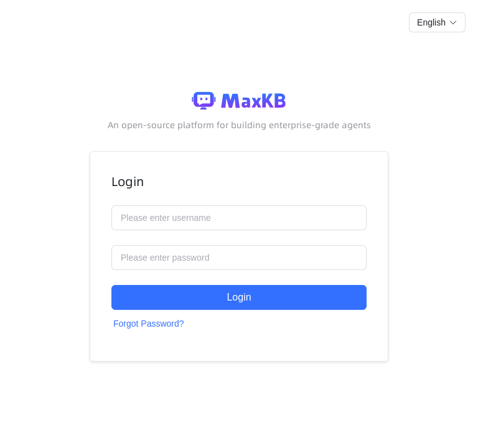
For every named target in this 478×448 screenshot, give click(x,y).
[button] (437, 22)
